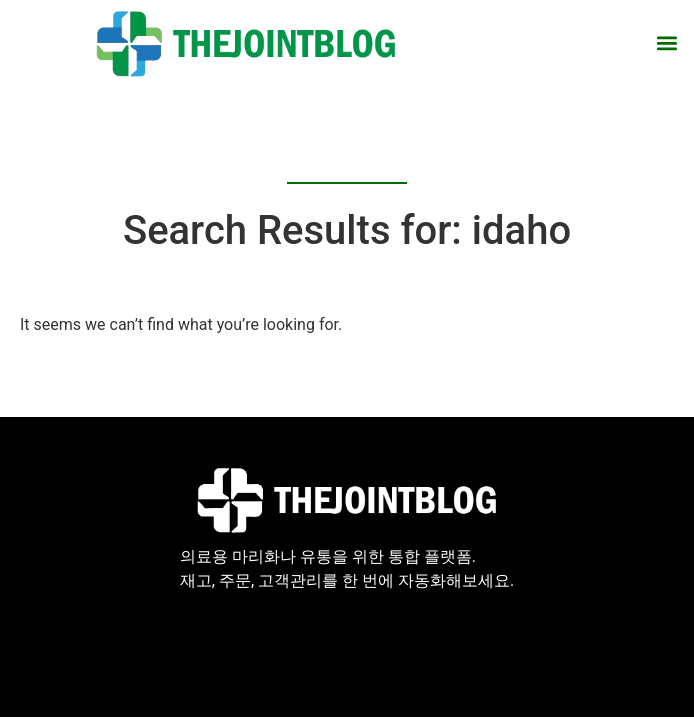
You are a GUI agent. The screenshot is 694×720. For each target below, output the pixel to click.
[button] (667, 43)
